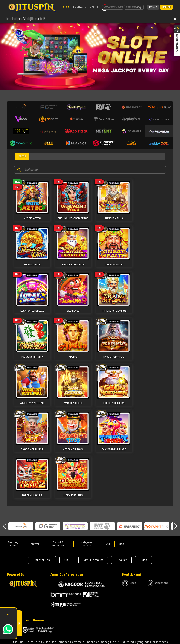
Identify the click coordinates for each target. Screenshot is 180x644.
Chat (129, 483)
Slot (66, 7)
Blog (121, 444)
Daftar (166, 7)
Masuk (153, 7)
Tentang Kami (13, 444)
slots (22, 157)
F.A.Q (108, 444)
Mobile (94, 7)
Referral (34, 444)
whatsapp (158, 483)
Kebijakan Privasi (87, 444)
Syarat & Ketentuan (58, 444)
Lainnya (80, 8)
